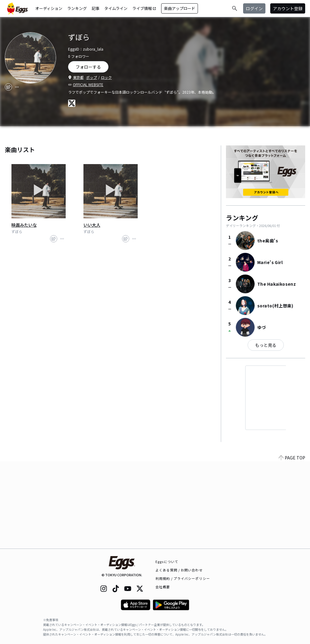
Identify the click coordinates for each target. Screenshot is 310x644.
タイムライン (116, 8)
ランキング (77, 8)
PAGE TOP (292, 545)
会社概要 (163, 587)
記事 (96, 8)
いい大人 (92, 225)
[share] (8, 87)
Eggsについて (167, 562)
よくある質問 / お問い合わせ (179, 570)
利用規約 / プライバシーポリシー (183, 578)
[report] (17, 87)
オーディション (49, 8)
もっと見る (266, 345)
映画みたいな (24, 225)
